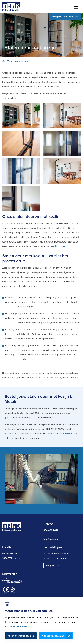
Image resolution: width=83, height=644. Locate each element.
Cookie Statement (18, 627)
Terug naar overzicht (18, 61)
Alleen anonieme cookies (21, 636)
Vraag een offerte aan (63, 16)
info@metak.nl (51, 539)
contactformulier (63, 434)
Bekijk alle (51, 565)
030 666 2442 (51, 530)
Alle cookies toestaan (53, 636)
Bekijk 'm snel (58, 246)
